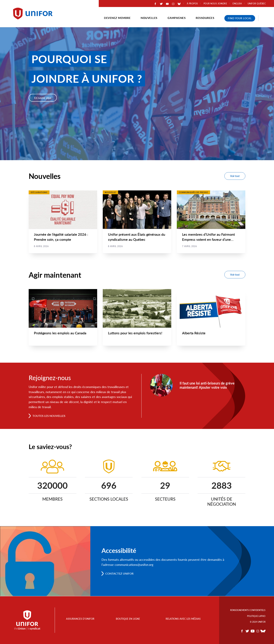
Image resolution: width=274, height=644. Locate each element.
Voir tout (235, 176)
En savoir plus (43, 98)
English (237, 4)
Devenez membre (117, 18)
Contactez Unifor (119, 574)
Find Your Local (240, 18)
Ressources (205, 18)
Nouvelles (149, 18)
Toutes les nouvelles (49, 416)
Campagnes (177, 18)
